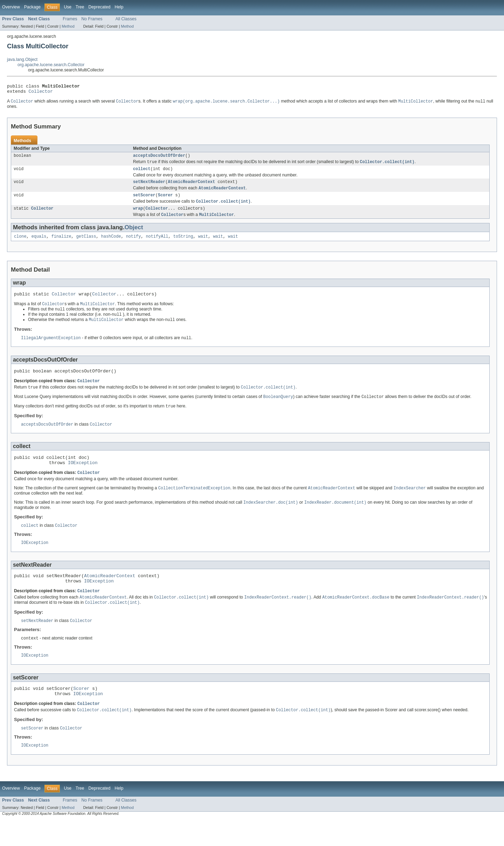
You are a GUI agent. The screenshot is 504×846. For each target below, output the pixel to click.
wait (203, 244)
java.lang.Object (22, 60)
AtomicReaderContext (192, 187)
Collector (41, 93)
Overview (11, 7)
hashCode (111, 244)
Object (134, 235)
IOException (83, 478)
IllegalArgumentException (51, 349)
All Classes (126, 19)
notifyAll (157, 244)
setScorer (144, 201)
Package (32, 7)
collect (142, 173)
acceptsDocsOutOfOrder (159, 159)
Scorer (165, 201)
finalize (61, 244)
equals (39, 244)
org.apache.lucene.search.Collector (51, 65)
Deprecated (100, 7)
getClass (86, 244)
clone (20, 244)
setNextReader (149, 187)
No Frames (92, 19)
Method (68, 26)
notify (134, 244)
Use (68, 7)
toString (183, 244)
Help (119, 7)
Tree (80, 7)
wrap (138, 215)
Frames (70, 19)
